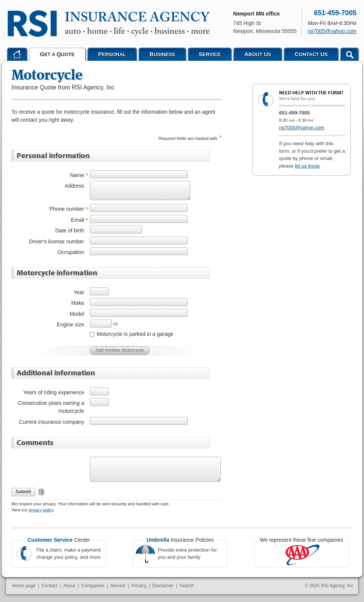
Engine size (71, 325)
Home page (24, 586)
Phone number (67, 209)
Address (75, 186)
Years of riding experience (54, 392)
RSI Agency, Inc (337, 586)
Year (79, 292)
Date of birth (70, 230)
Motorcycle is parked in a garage (135, 334)
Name (77, 175)
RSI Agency (109, 24)
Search (187, 586)
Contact (49, 586)
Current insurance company (52, 422)
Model (77, 314)
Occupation (71, 252)
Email (78, 220)
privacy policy (41, 510)
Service (118, 586)
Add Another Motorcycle (120, 350)
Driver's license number (56, 241)
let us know (307, 166)
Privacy (139, 586)
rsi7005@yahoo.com (302, 128)
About (69, 586)
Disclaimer (163, 586)
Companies (93, 586)
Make (78, 303)
